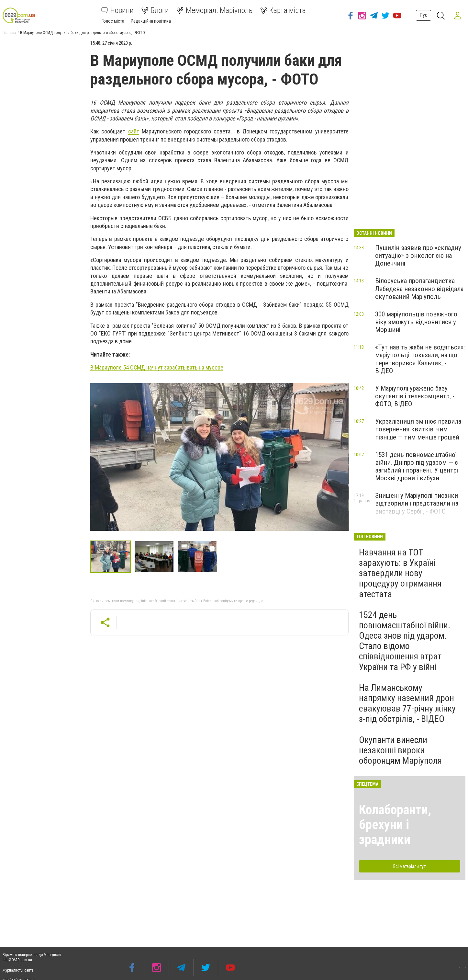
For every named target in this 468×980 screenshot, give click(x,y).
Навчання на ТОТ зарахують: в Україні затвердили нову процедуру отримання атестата (400, 573)
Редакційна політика (151, 21)
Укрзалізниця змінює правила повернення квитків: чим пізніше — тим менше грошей (418, 429)
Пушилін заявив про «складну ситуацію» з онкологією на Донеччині (418, 256)
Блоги (155, 10)
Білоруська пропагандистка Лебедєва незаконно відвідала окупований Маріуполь (419, 289)
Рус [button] (422, 15)
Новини (117, 10)
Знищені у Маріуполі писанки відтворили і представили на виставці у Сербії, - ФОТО (417, 503)
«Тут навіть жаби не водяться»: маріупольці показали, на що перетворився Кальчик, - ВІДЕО (420, 359)
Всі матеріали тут (409, 866)
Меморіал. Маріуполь (215, 10)
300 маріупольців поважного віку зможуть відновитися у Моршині (416, 322)
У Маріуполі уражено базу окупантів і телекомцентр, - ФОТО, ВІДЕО (415, 396)
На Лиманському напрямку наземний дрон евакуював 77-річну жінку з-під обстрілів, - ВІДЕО (407, 703)
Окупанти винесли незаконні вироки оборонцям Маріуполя (400, 750)
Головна (9, 33)
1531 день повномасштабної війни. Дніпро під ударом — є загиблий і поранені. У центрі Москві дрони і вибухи (417, 466)
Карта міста (283, 10)
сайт (134, 131)
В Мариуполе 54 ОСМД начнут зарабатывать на (157, 367)
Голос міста (113, 21)
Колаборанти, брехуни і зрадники (395, 825)
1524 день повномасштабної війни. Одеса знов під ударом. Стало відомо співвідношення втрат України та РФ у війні (405, 641)
